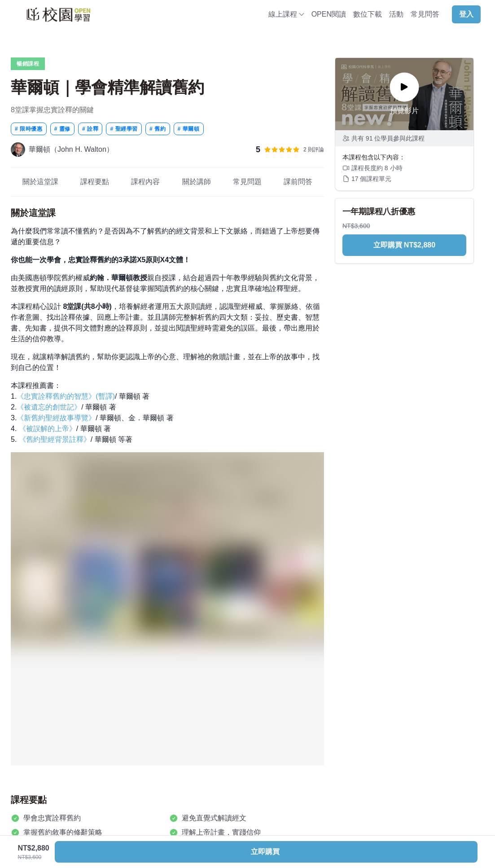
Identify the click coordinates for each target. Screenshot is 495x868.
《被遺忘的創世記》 (49, 407)
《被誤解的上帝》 (48, 429)
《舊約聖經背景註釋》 (55, 439)
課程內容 (145, 182)
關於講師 (197, 182)
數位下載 (368, 14)
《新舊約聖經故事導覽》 (56, 418)
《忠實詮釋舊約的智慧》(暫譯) (66, 396)
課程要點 (95, 182)
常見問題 (247, 182)
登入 (466, 14)
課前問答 (298, 182)
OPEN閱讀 (329, 14)
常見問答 (425, 14)
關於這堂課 (40, 182)
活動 (396, 14)
